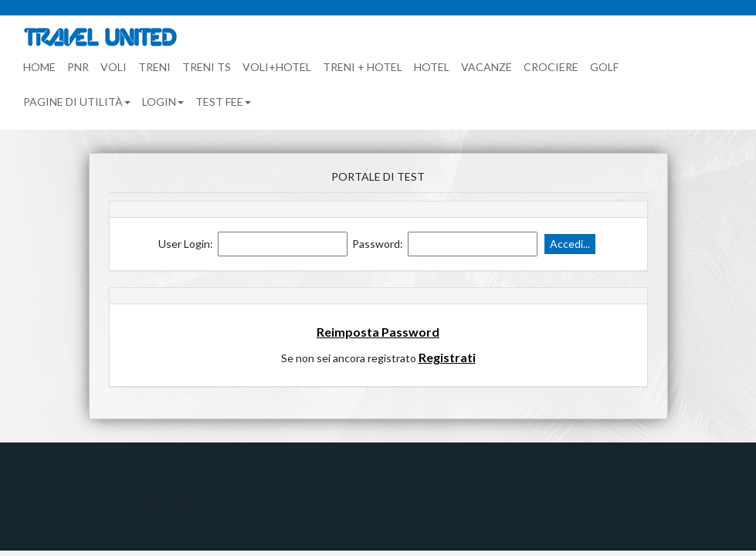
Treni (154, 67)
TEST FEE (223, 102)
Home (39, 67)
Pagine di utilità (77, 102)
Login (163, 102)
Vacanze (486, 67)
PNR (78, 67)
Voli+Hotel (277, 67)
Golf (604, 67)
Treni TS (207, 67)
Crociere (551, 67)
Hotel (432, 67)
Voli (114, 67)
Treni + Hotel (363, 67)
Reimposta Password (378, 332)
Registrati (447, 357)
